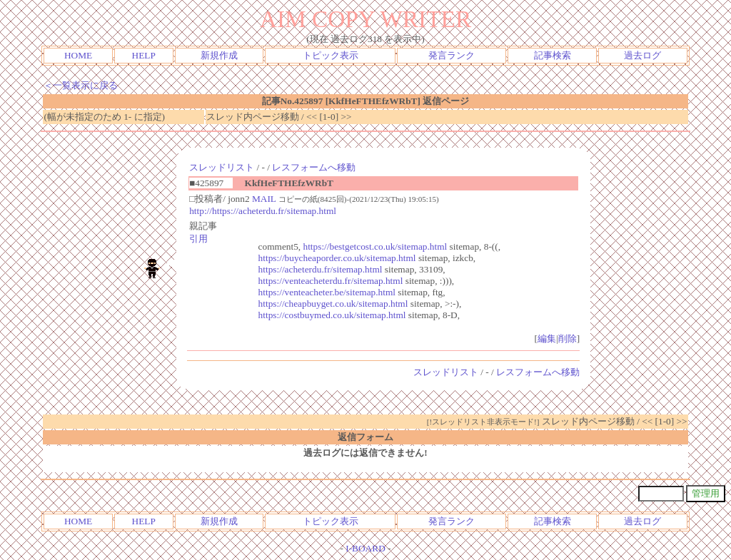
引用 (198, 239)
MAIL (264, 199)
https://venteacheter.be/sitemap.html (327, 292)
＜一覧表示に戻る (81, 85)
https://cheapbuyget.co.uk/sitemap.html (333, 304)
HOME (78, 55)
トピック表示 (331, 55)
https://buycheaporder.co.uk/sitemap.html (337, 258)
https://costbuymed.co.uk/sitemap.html (332, 315)
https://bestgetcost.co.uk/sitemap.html (375, 246)
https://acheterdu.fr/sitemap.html (321, 269)
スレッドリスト (222, 167)
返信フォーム (365, 437)
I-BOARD (365, 548)
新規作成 (219, 55)
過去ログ (642, 55)
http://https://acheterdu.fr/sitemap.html (263, 211)
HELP (144, 55)
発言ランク (452, 55)
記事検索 (553, 55)
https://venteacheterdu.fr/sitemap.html (331, 281)
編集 (547, 338)
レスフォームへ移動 (314, 167)
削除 (568, 338)
